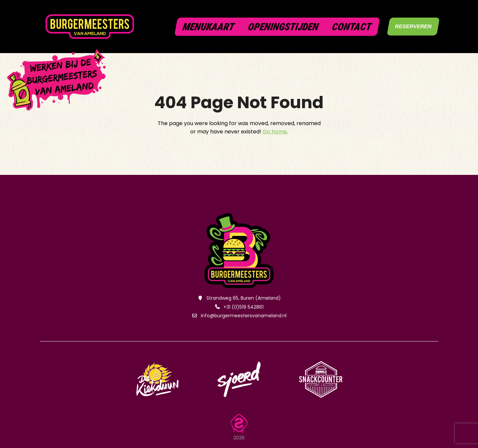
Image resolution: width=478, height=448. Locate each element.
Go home (275, 132)
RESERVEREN (413, 26)
